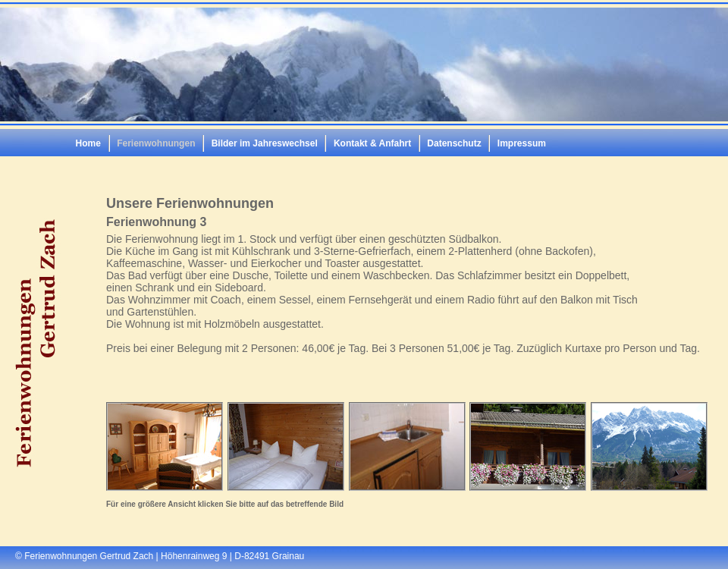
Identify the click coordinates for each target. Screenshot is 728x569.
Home (88, 143)
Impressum (522, 143)
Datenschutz (454, 143)
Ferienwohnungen (156, 143)
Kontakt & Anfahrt (372, 143)
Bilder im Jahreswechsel (265, 143)
